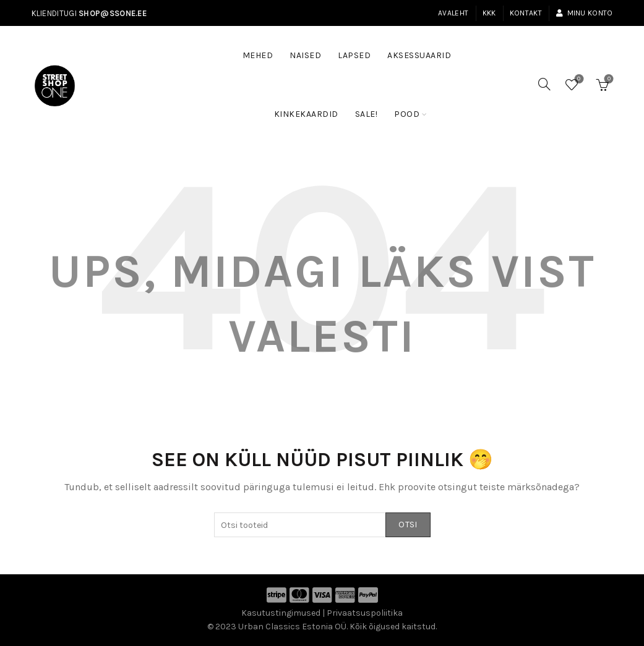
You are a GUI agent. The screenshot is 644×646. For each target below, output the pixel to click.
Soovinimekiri (577, 79)
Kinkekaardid (306, 114)
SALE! (371, 108)
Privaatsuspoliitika (365, 613)
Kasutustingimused (281, 613)
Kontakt (526, 13)
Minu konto (584, 13)
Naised (305, 55)
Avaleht (453, 13)
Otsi (408, 525)
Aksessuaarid (419, 55)
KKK (489, 13)
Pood (407, 114)
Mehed (258, 55)
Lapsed (354, 55)
